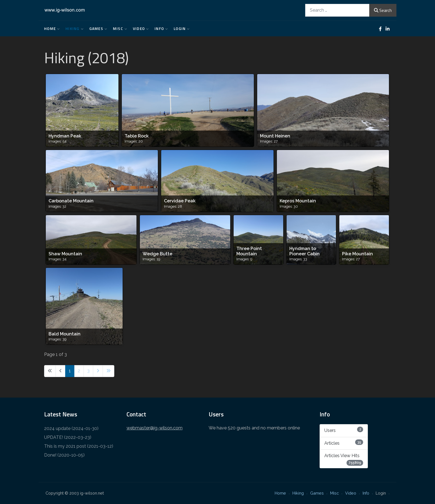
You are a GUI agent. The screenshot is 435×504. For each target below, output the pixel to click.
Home (51, 29)
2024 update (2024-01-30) (71, 428)
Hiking (73, 29)
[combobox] (337, 10)
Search (383, 10)
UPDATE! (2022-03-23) (68, 437)
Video (140, 29)
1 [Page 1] (70, 371)
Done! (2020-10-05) (64, 455)
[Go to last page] (108, 371)
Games (97, 29)
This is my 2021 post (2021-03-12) (79, 446)
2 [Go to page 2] (79, 371)
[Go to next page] (98, 371)
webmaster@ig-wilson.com (155, 428)
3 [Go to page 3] (88, 371)
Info (160, 29)
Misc (119, 29)
